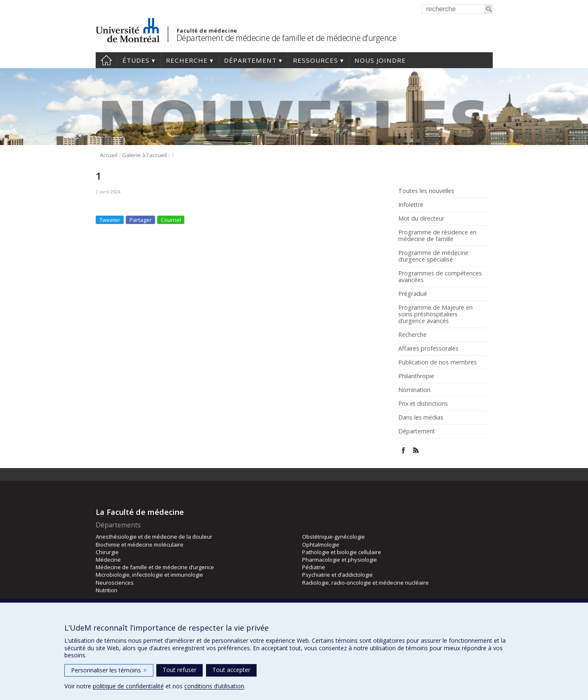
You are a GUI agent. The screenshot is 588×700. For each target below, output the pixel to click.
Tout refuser (179, 670)
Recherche (187, 60)
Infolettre (411, 205)
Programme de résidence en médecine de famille (437, 236)
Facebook (403, 450)
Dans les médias (421, 417)
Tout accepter (231, 670)
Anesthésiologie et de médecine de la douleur (154, 537)
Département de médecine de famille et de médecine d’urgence (286, 38)
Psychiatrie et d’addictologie (337, 575)
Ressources (316, 60)
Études (136, 60)
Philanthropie (416, 376)
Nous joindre (380, 60)
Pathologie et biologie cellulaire (342, 552)
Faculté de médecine (207, 31)
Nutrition (107, 590)
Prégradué (413, 294)
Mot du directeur (421, 219)
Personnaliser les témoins (109, 670)
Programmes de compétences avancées (440, 277)
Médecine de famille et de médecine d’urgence (155, 567)
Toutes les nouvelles (426, 191)
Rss (416, 450)
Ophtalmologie (321, 545)
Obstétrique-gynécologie (333, 537)
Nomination (414, 390)
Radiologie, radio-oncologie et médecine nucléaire (365, 583)
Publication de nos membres (438, 362)
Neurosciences (115, 583)
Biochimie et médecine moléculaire (140, 545)
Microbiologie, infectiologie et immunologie (149, 575)
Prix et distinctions (423, 404)
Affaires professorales (428, 349)
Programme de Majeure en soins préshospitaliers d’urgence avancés (435, 314)
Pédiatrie (314, 567)
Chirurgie (107, 552)
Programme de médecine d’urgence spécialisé (433, 256)
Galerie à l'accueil (144, 155)
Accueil (106, 60)
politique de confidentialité (128, 686)
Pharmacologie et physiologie (340, 560)
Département (250, 60)
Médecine (108, 560)
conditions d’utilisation (214, 686)
